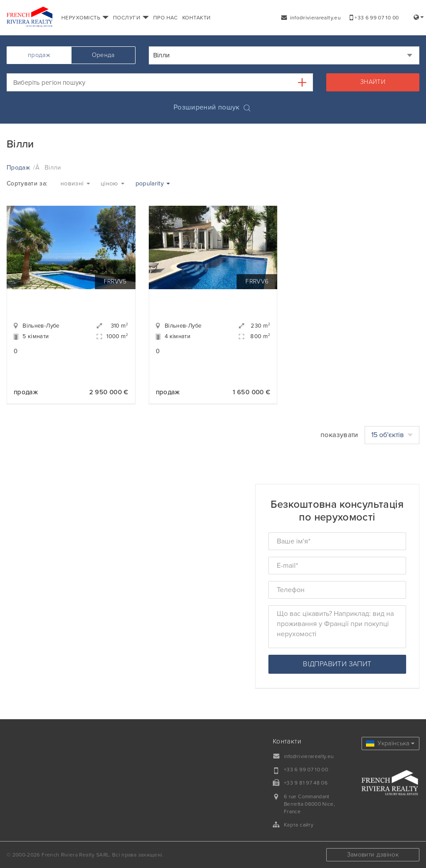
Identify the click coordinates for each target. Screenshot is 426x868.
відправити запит (337, 664)
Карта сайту (299, 825)
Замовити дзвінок (373, 855)
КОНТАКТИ (197, 18)
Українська (390, 743)
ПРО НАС (166, 18)
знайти (373, 82)
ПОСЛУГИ (131, 18)
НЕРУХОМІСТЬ (85, 18)
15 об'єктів (392, 435)
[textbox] (166, 82)
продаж (39, 55)
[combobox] (284, 55)
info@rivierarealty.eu (311, 18)
